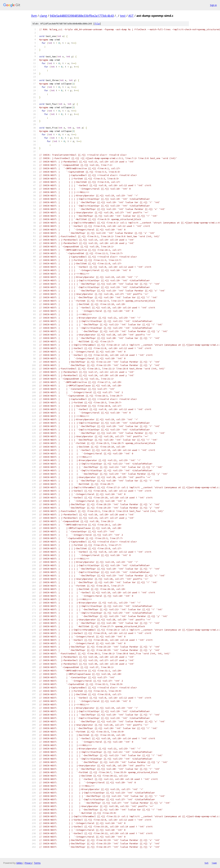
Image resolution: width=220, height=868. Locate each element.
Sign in (213, 5)
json (214, 863)
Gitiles (19, 863)
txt (206, 863)
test (123, 16)
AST (131, 16)
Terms (37, 863)
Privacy (28, 863)
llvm (34, 16)
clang (43, 16)
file (97, 24)
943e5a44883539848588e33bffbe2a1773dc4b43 (82, 16)
